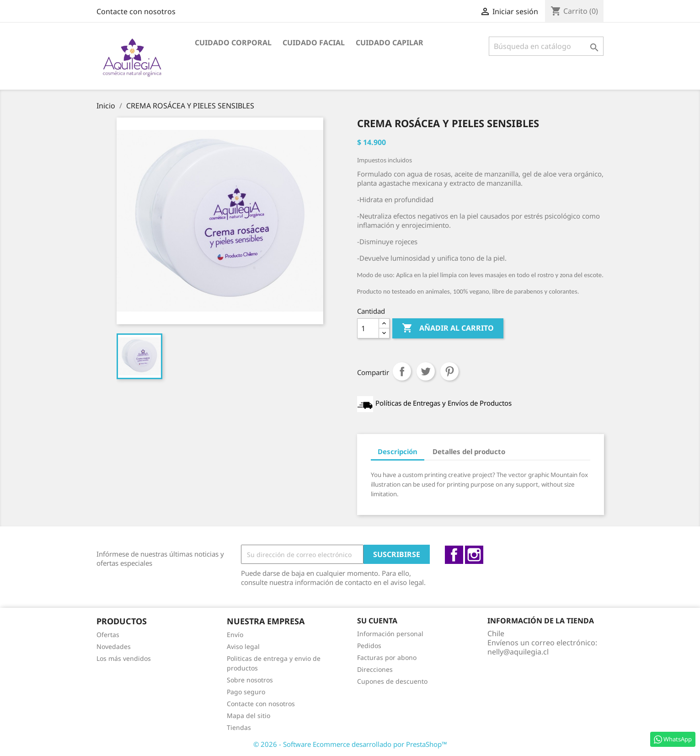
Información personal (390, 634)
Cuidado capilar (390, 43)
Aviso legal (243, 646)
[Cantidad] (368, 328)
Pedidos (369, 646)
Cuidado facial (314, 43)
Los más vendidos (124, 658)
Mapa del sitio (248, 716)
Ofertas (108, 635)
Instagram (474, 555)
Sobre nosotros (250, 680)
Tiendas (239, 727)
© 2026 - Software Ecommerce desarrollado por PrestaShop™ (350, 744)
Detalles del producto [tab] (469, 451)
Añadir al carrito (448, 328)
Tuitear (426, 371)
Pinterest (449, 371)
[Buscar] (546, 46)
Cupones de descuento (392, 681)
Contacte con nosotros (136, 11)
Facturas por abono (387, 657)
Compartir (402, 371)
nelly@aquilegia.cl (518, 652)
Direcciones (375, 669)
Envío (235, 635)
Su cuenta (377, 621)
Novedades (114, 646)
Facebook (454, 555)
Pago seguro (246, 692)
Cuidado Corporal (233, 43)
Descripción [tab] (398, 451)
